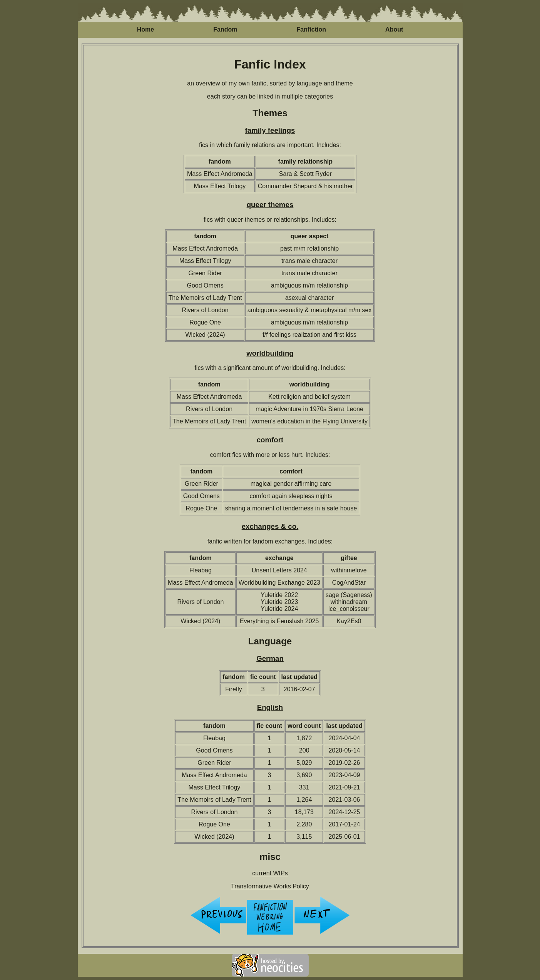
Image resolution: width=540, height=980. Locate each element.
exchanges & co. (270, 526)
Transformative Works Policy (270, 886)
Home (145, 29)
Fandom (225, 29)
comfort (270, 440)
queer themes (270, 205)
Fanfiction (311, 29)
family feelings (270, 130)
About (394, 29)
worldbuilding (270, 353)
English (270, 707)
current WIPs (270, 873)
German (270, 658)
